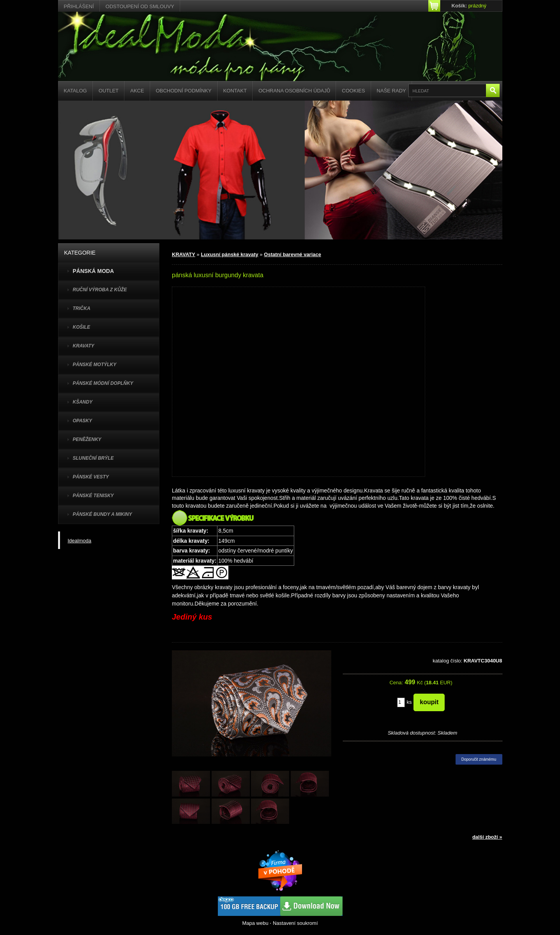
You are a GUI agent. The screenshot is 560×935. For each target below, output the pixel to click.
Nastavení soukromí (295, 923)
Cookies (353, 91)
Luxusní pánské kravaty (229, 254)
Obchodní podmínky (184, 91)
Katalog (75, 91)
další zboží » (487, 837)
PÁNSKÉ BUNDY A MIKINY (102, 514)
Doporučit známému (479, 759)
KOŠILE (82, 327)
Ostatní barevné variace (292, 254)
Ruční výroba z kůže (100, 290)
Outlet (109, 91)
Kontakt (235, 91)
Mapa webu (255, 923)
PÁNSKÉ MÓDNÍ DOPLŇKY (103, 383)
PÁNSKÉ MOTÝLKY (95, 365)
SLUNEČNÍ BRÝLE (93, 458)
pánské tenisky (93, 496)
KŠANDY (83, 402)
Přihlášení (79, 6)
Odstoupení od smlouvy (140, 6)
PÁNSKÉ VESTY (91, 477)
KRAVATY (84, 346)
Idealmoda (80, 541)
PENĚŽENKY (87, 439)
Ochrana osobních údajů (294, 91)
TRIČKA (82, 308)
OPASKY (83, 421)
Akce (137, 91)
